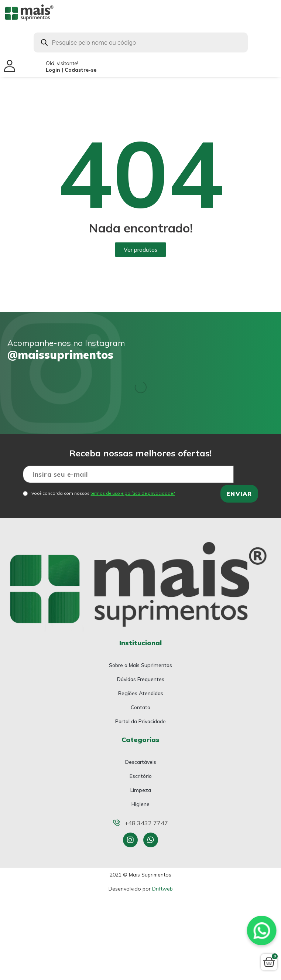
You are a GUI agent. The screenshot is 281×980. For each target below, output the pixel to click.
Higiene (140, 804)
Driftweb (162, 889)
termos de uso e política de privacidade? (133, 493)
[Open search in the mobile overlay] (141, 42)
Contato (140, 707)
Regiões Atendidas (141, 693)
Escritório (141, 776)
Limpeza (141, 790)
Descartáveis (141, 762)
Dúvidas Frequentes (141, 679)
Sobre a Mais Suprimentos (140, 665)
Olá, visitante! (71, 67)
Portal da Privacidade (140, 721)
